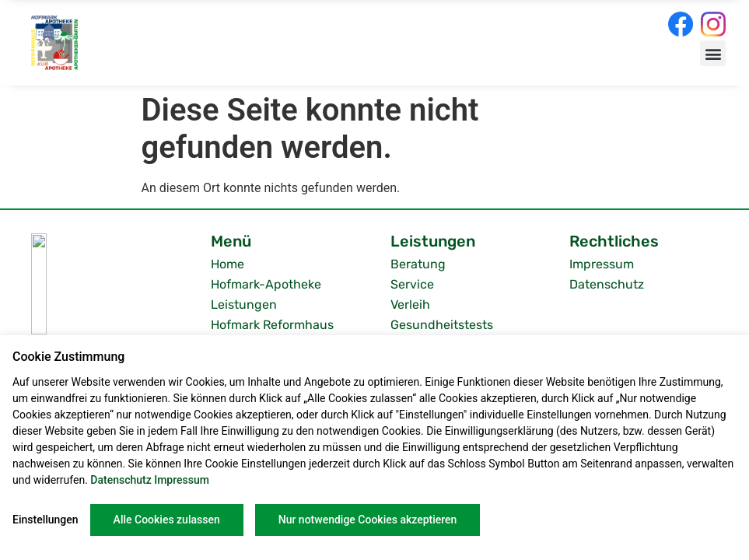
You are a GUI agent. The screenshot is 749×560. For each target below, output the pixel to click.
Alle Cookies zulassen (167, 520)
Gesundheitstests (442, 325)
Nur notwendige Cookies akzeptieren (368, 520)
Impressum (602, 264)
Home (227, 264)
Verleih (410, 304)
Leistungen (244, 304)
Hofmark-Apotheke (266, 284)
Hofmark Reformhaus (272, 325)
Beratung (418, 264)
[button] (713, 53)
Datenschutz (607, 284)
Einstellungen (45, 520)
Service (412, 284)
